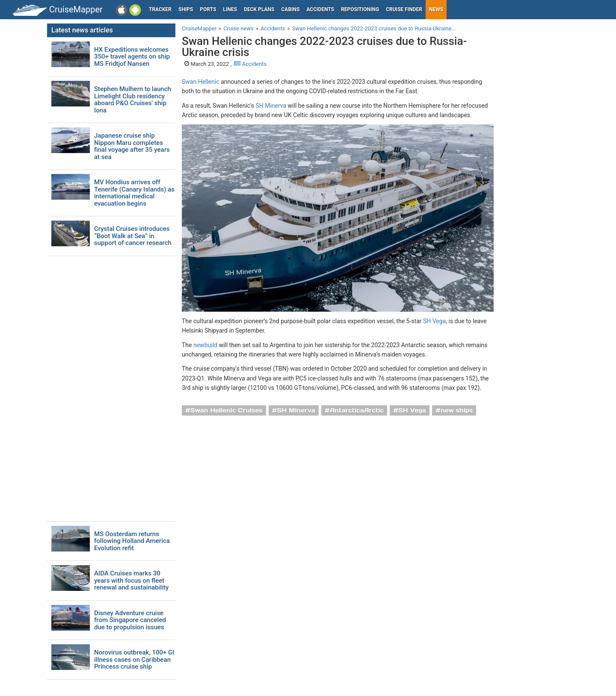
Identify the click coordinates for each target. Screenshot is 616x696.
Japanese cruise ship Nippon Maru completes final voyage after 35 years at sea (132, 146)
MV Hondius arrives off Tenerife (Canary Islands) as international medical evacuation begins (134, 193)
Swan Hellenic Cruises (227, 410)
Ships (186, 9)
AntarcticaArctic (357, 410)
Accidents (320, 9)
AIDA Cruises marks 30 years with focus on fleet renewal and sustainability (131, 581)
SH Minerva (271, 106)
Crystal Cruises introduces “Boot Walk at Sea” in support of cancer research (133, 236)
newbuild (205, 345)
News (436, 9)
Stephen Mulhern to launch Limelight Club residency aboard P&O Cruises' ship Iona (133, 100)
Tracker (160, 9)
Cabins (290, 9)
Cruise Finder (404, 9)
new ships (457, 410)
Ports (208, 9)
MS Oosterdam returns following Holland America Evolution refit (132, 541)
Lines (230, 9)
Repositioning (360, 9)
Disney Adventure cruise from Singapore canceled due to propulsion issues (130, 620)
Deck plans (259, 9)
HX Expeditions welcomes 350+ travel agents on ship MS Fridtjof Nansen (132, 57)
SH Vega (434, 321)
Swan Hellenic (201, 82)
